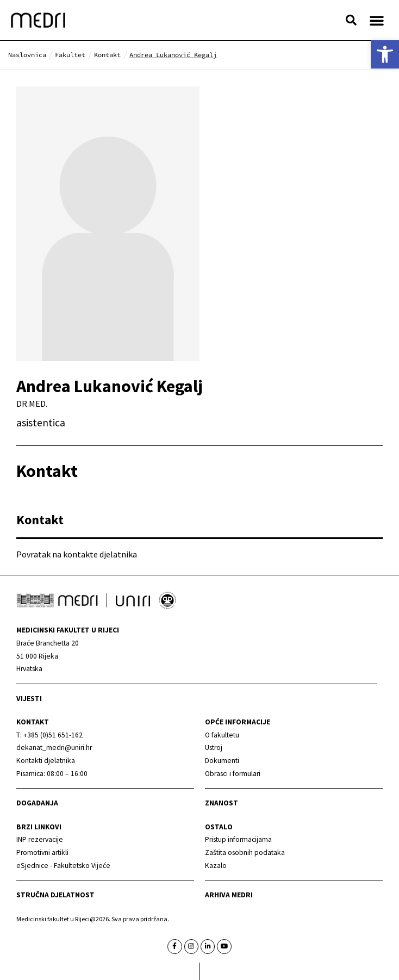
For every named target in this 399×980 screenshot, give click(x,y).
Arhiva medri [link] (229, 895)
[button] (351, 20)
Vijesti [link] (29, 699)
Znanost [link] (222, 803)
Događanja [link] (37, 803)
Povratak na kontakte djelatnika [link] (77, 554)
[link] (385, 54)
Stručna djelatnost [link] (55, 895)
